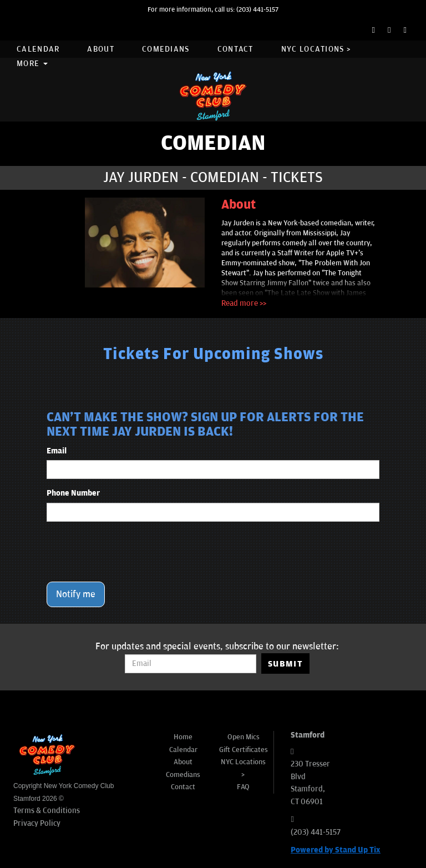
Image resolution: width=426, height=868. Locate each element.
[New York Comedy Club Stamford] (213, 96)
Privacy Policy (37, 823)
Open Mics (244, 737)
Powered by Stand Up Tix (336, 850)
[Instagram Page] (405, 30)
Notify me (76, 594)
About (101, 49)
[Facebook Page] (374, 30)
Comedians (166, 49)
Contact (235, 49)
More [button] (32, 64)
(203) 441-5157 (257, 10)
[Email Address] (191, 664)
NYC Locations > (316, 49)
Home (183, 737)
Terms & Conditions (47, 811)
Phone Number (73, 493)
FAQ (243, 787)
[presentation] (131, 552)
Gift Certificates (244, 750)
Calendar (38, 49)
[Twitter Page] (389, 30)
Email (57, 451)
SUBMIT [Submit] (285, 664)
